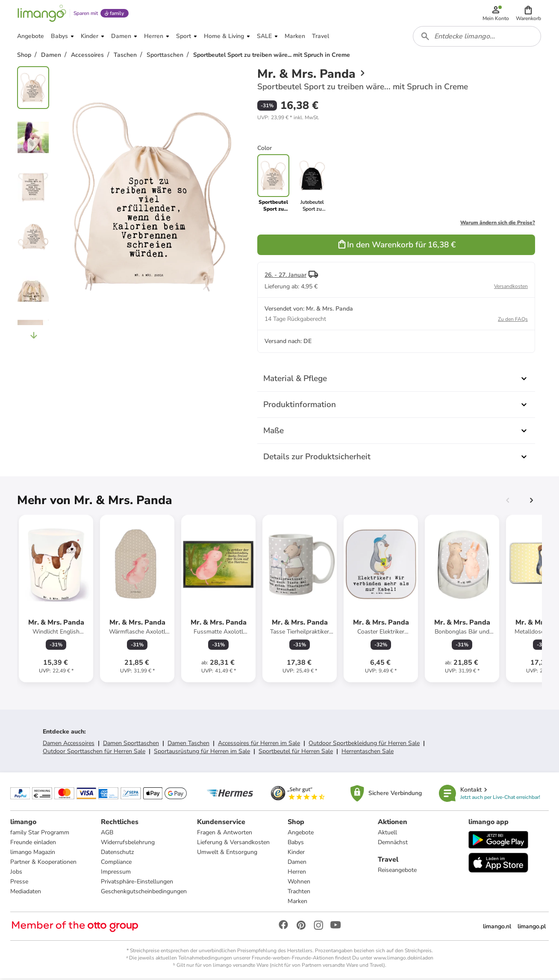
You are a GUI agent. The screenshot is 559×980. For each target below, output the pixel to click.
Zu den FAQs (513, 320)
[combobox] (477, 38)
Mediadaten (26, 893)
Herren (297, 873)
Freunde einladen (33, 844)
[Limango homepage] (41, 14)
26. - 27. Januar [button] (285, 276)
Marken (297, 902)
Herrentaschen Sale (368, 753)
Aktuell (387, 834)
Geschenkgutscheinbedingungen (144, 893)
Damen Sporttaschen (131, 744)
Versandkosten (511, 288)
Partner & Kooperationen (43, 863)
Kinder (296, 853)
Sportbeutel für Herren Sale (296, 753)
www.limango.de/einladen (403, 959)
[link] (312, 185)
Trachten (299, 893)
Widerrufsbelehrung (128, 844)
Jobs (16, 873)
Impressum (116, 873)
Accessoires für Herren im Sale (259, 744)
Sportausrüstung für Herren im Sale (202, 753)
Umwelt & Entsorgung (227, 853)
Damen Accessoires (69, 744)
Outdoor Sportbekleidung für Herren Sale (364, 744)
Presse (19, 883)
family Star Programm (40, 834)
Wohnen (299, 883)
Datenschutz (117, 853)
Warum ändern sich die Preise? (498, 224)
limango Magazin (33, 853)
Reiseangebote (397, 871)
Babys (296, 844)
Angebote (301, 834)
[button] (528, 14)
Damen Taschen (188, 744)
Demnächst (393, 844)
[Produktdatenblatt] (56, 600)
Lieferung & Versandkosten (233, 844)
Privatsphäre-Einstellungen (137, 883)
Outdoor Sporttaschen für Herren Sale (94, 753)
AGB (107, 834)
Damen (297, 863)
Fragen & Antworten (225, 834)
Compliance (116, 863)
